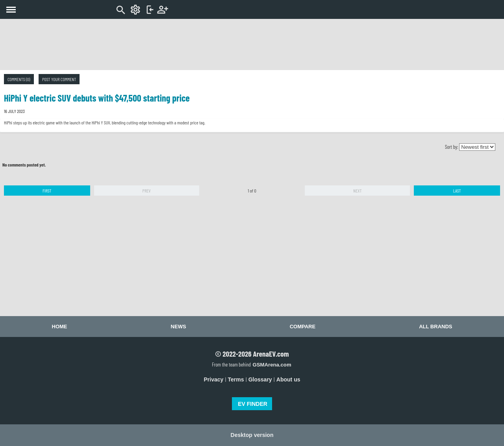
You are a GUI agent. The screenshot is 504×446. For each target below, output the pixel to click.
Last (457, 191)
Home (60, 327)
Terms (236, 379)
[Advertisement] (252, 44)
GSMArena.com (272, 365)
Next (357, 191)
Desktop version (252, 435)
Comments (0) (19, 79)
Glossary (260, 379)
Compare (303, 327)
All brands (435, 327)
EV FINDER (253, 404)
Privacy (214, 379)
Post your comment (59, 79)
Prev (147, 191)
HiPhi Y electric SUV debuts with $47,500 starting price (97, 98)
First (47, 191)
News (179, 327)
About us (288, 379)
